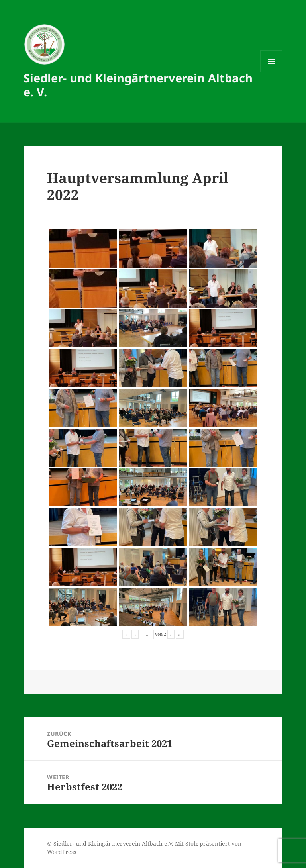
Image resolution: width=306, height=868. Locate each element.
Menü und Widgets (272, 72)
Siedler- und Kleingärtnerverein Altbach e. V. (138, 85)
